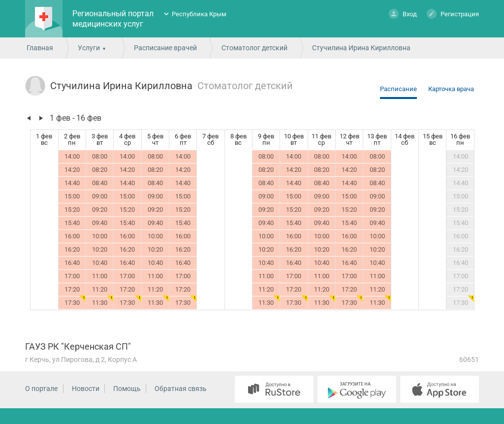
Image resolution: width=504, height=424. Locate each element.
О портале (41, 389)
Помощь (127, 389)
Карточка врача (451, 89)
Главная (40, 48)
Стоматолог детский (254, 48)
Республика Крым (199, 14)
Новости (86, 389)
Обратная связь (181, 389)
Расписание (398, 89)
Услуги (89, 48)
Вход (403, 14)
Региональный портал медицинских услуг (113, 19)
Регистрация (453, 14)
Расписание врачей (165, 48)
